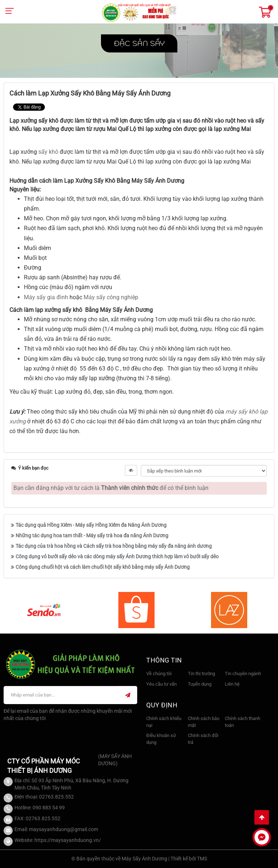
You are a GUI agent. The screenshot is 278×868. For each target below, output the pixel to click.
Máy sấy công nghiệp (111, 297)
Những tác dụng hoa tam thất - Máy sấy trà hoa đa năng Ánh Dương (92, 535)
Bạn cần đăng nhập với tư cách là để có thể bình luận (111, 488)
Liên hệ (232, 684)
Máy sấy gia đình (46, 297)
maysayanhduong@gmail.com (64, 829)
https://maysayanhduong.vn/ (68, 840)
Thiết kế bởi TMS (189, 859)
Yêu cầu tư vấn (161, 684)
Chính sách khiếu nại (164, 722)
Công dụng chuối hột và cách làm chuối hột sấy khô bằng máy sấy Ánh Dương (103, 567)
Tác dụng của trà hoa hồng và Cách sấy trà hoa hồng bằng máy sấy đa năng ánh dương (114, 546)
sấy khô (49, 152)
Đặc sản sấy (139, 43)
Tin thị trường (201, 674)
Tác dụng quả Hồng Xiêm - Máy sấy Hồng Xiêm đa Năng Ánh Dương (91, 525)
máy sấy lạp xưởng (90, 378)
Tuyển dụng (200, 684)
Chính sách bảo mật (204, 722)
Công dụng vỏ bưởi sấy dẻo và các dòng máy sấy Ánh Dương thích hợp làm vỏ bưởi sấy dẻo (117, 556)
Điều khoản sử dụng (161, 739)
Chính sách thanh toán (243, 722)
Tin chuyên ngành (243, 674)
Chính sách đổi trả (203, 739)
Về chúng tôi (159, 674)
